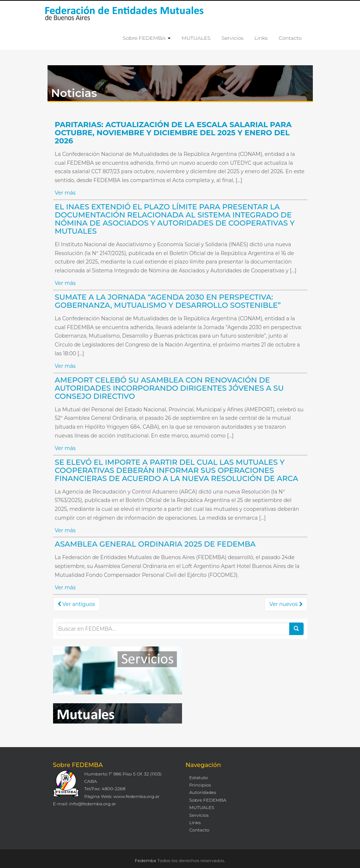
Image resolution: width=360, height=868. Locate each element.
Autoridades (203, 792)
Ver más (65, 193)
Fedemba (146, 860)
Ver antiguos (76, 604)
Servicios (232, 38)
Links (261, 38)
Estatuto (199, 778)
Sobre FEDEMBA (147, 38)
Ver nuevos (286, 604)
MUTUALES (196, 38)
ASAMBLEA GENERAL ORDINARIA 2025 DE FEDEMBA (155, 544)
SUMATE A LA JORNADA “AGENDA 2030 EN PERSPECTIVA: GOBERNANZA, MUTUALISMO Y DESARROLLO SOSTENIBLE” (168, 301)
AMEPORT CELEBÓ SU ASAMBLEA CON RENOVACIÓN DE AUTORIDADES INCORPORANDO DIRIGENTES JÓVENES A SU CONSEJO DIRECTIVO (169, 388)
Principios (200, 785)
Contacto (290, 38)
